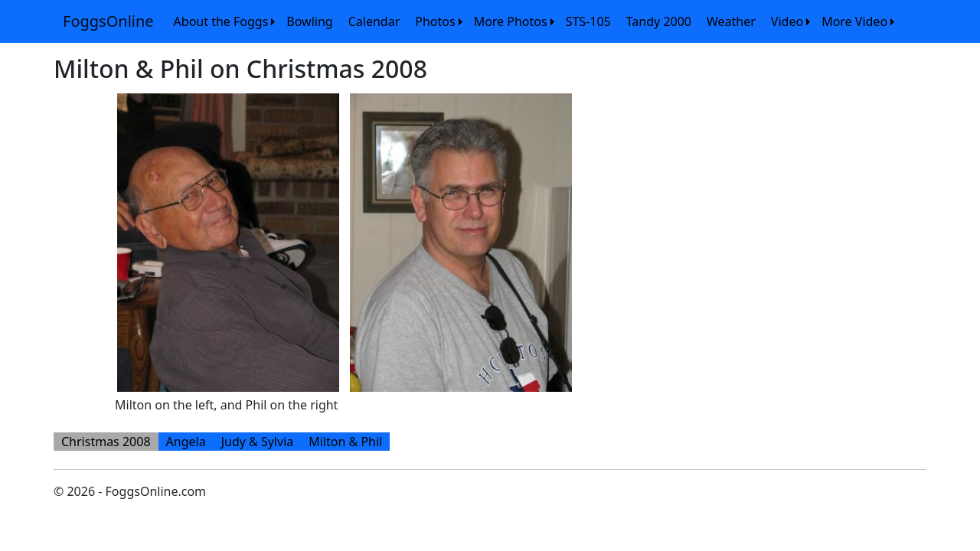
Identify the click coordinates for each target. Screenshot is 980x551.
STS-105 (588, 21)
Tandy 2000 (659, 21)
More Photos (511, 21)
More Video (854, 21)
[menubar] (532, 21)
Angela (186, 442)
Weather (731, 21)
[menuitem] (223, 21)
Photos (435, 21)
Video (787, 21)
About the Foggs (221, 21)
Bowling (309, 21)
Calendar (374, 21)
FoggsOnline (108, 21)
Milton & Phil (345, 442)
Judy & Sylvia (258, 442)
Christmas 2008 (106, 442)
